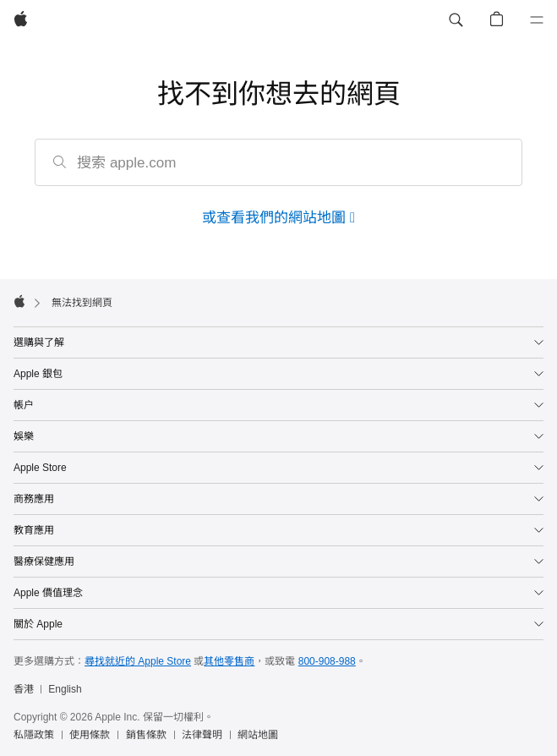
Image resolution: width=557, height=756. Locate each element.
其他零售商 (229, 661)
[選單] (537, 20)
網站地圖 (258, 735)
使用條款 (90, 735)
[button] (456, 20)
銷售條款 (146, 735)
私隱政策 (34, 735)
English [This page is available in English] (65, 689)
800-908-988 (327, 661)
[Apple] (21, 20)
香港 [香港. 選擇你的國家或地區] (24, 689)
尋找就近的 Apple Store (138, 661)
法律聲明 (202, 735)
